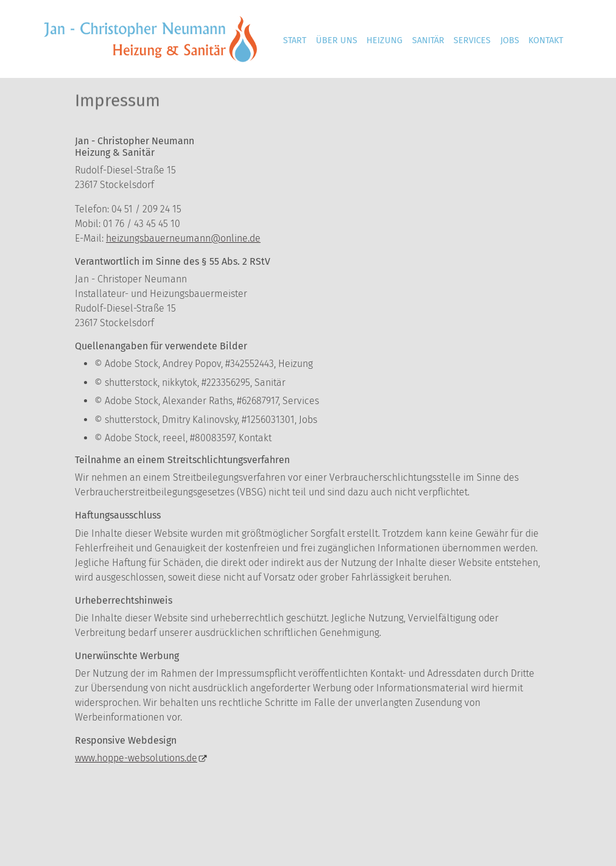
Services (472, 40)
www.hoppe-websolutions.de (136, 758)
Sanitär (428, 40)
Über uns (337, 40)
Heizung (384, 40)
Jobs (510, 40)
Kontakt (546, 40)
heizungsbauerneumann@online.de (183, 238)
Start (295, 40)
